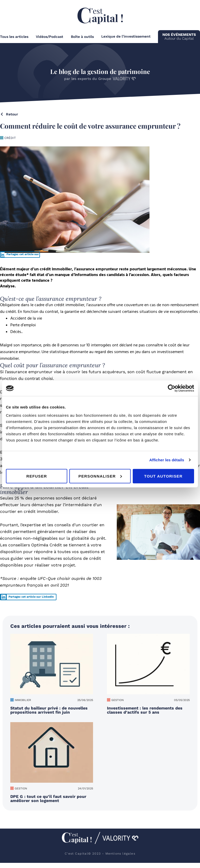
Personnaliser (100, 476)
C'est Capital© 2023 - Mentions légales (100, 854)
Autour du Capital (179, 36)
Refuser (37, 476)
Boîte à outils (82, 37)
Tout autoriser (163, 476)
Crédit (10, 138)
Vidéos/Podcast (49, 37)
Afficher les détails (167, 460)
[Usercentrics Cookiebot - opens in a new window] (172, 388)
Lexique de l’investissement (126, 36)
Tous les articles (14, 37)
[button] (20, 254)
